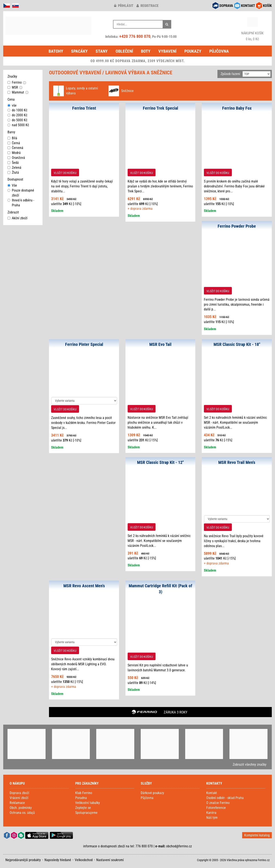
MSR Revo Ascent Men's (84, 586)
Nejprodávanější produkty (23, 860)
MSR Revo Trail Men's (237, 462)
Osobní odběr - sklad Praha (225, 798)
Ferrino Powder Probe (237, 226)
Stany (102, 51)
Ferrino (15, 82)
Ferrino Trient (84, 108)
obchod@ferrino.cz (179, 846)
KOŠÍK (267, 6)
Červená (15, 148)
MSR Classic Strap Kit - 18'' (237, 344)
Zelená (14, 168)
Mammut (16, 92)
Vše (12, 185)
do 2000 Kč (17, 115)
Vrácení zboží (19, 798)
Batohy (56, 51)
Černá (14, 143)
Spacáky (79, 51)
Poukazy (193, 51)
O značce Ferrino (218, 803)
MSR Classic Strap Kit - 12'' (160, 462)
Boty (146, 51)
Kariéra (211, 813)
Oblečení (124, 51)
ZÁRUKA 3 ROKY (176, 712)
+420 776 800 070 (135, 36)
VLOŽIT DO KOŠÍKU (65, 173)
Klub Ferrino (84, 793)
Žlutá (13, 173)
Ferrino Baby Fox (237, 108)
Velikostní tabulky (88, 803)
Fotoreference (216, 808)
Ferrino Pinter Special (84, 344)
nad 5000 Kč (18, 125)
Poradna (81, 798)
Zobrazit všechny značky (250, 764)
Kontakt (212, 793)
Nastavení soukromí (110, 860)
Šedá (13, 163)
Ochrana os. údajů (22, 813)
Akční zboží (18, 218)
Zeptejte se (83, 808)
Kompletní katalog (257, 835)
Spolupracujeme (86, 813)
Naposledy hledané (58, 860)
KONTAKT (248, 6)
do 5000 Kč (17, 120)
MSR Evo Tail (160, 344)
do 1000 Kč (17, 110)
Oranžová (16, 158)
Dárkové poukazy (152, 793)
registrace (147, 6)
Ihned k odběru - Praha (21, 203)
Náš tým (212, 818)
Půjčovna (219, 51)
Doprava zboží (19, 793)
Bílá (12, 138)
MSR (13, 87)
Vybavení (167, 51)
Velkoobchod (84, 860)
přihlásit (124, 6)
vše (12, 105)
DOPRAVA (226, 6)
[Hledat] (167, 24)
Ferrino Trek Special (160, 108)
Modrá (14, 153)
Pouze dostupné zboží (21, 193)
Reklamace (17, 803)
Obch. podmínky (21, 808)
